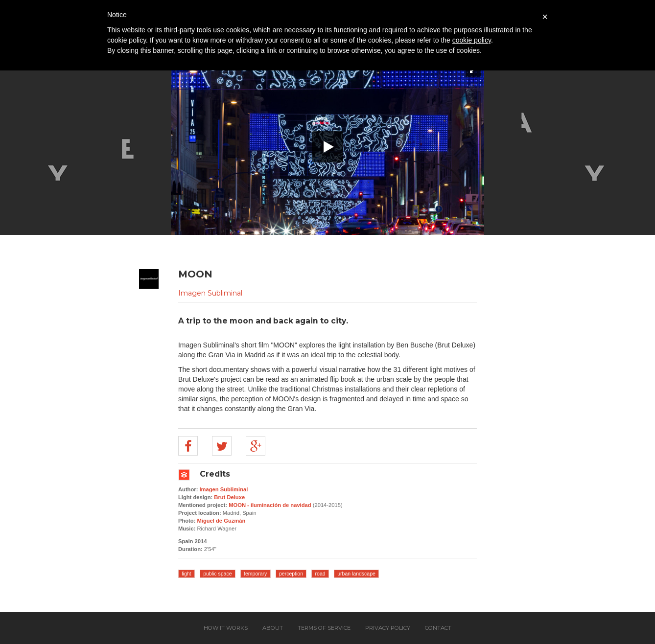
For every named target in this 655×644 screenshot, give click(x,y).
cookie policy (472, 40)
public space (217, 574)
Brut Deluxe (229, 497)
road (320, 574)
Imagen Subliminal (210, 293)
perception (291, 574)
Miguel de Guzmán (222, 521)
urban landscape (356, 574)
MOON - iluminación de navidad (270, 505)
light (186, 574)
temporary (255, 574)
